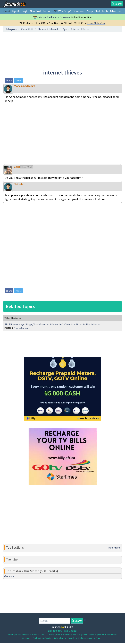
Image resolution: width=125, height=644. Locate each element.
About (35, 634)
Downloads (79, 11)
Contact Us (43, 634)
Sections (48, 11)
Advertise (115, 11)
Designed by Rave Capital (62, 631)
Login (25, 11)
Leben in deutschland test (66, 638)
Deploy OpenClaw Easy (43, 638)
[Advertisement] (62, 135)
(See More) (9, 576)
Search (77, 621)
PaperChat (100, 634)
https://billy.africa (96, 23)
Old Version (26, 634)
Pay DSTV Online (86, 634)
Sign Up (16, 11)
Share (9, 80)
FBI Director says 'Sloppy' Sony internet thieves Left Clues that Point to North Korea (52, 324)
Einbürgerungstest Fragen (90, 638)
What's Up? (65, 11)
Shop (90, 11)
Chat (97, 11)
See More (114, 547)
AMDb (75, 634)
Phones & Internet (22, 328)
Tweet (18, 80)
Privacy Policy (56, 634)
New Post (35, 11)
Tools (105, 11)
